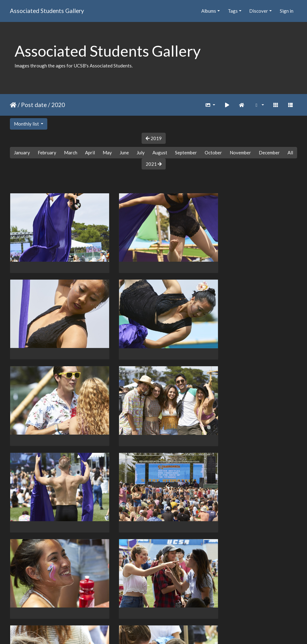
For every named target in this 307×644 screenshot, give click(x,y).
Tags (233, 11)
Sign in (287, 11)
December (269, 152)
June (124, 152)
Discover (259, 11)
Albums (209, 11)
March (71, 152)
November (240, 152)
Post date (34, 105)
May (107, 152)
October (213, 152)
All (290, 152)
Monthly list (27, 124)
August (160, 152)
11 (173, 608)
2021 (154, 164)
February (47, 152)
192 (197, 608)
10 (160, 608)
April (90, 152)
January (22, 152)
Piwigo (166, 631)
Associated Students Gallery (47, 11)
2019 (154, 138)
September (186, 152)
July (141, 152)
